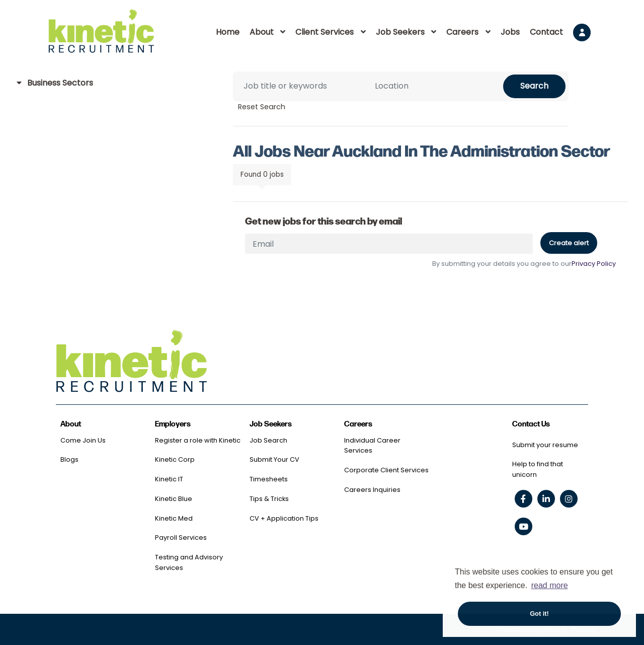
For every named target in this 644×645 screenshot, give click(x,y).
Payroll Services (181, 537)
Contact (546, 32)
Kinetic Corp (175, 459)
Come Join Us (83, 440)
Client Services (325, 32)
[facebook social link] (524, 499)
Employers (173, 424)
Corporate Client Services (386, 470)
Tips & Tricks (269, 499)
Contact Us (531, 424)
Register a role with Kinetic (198, 440)
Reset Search (262, 107)
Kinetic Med (174, 518)
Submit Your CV (274, 459)
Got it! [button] (539, 614)
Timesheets (269, 479)
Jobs (510, 32)
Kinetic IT (169, 479)
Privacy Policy (594, 264)
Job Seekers (400, 32)
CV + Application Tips (284, 518)
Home (228, 32)
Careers (462, 32)
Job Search (268, 440)
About (262, 32)
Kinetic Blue (174, 499)
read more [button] (550, 585)
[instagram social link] (569, 499)
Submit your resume (545, 445)
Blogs (69, 459)
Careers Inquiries (372, 490)
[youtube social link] (524, 526)
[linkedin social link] (546, 499)
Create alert (569, 243)
